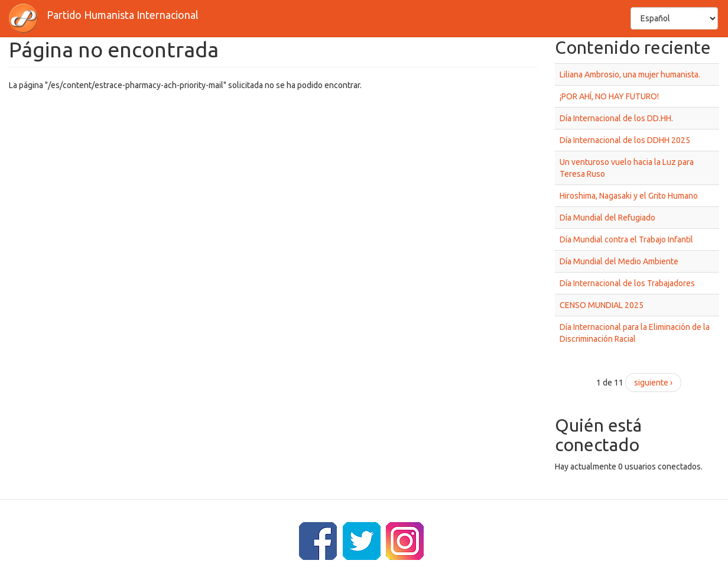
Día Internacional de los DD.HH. (616, 118)
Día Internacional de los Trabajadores (627, 283)
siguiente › (653, 383)
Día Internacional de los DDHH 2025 (625, 140)
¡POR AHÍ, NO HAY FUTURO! (609, 96)
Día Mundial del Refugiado (607, 218)
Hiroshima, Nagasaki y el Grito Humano (629, 196)
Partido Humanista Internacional (123, 15)
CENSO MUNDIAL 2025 (602, 305)
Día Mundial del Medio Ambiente (619, 261)
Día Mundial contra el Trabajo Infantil (626, 239)
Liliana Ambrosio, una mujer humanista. (630, 75)
